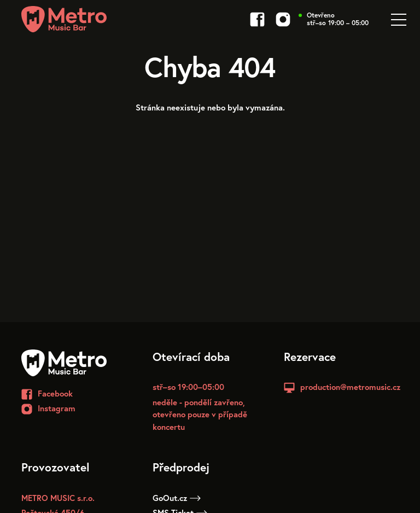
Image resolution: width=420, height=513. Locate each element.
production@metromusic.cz (350, 387)
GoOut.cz (177, 498)
